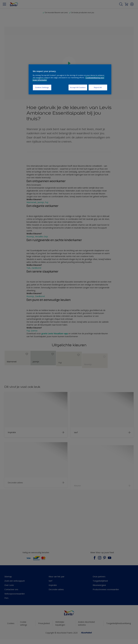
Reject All (98, 87)
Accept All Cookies (78, 87)
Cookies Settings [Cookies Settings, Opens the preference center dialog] (42, 87)
